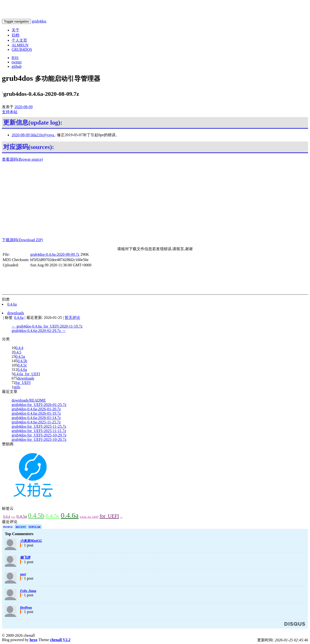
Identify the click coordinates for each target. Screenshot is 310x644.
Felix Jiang (28, 591)
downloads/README (29, 400)
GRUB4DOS (22, 49)
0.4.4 (19, 348)
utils (17, 387)
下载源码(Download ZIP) (22, 240)
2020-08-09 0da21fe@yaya (33, 135)
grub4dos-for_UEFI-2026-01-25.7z (39, 405)
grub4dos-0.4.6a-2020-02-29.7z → (39, 331)
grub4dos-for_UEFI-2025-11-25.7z (39, 426)
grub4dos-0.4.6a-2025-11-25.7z (36, 422)
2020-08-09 (24, 107)
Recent (21, 527)
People (8, 527)
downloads (26, 378)
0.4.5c (22, 365)
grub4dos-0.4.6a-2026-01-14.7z (36, 418)
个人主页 (19, 40)
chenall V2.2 (60, 640)
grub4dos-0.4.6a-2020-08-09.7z (55, 254)
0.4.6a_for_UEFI (27, 374)
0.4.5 (17, 352)
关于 (15, 30)
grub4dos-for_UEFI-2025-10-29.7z (39, 435)
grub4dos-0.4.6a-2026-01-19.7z (36, 413)
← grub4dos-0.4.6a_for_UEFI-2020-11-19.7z (47, 326)
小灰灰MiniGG (31, 541)
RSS (15, 58)
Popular (35, 527)
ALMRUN (20, 45)
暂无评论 (72, 318)
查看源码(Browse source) (22, 159)
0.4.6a (22, 370)
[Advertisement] (155, 200)
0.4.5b (22, 361)
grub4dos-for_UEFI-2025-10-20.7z (39, 439)
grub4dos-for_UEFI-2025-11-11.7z (39, 431)
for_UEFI (23, 383)
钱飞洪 (25, 558)
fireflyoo (26, 608)
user (23, 574)
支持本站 (10, 112)
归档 (15, 35)
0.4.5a (20, 356)
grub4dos (39, 21)
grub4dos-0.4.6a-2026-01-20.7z (36, 409)
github (17, 66)
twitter (17, 62)
